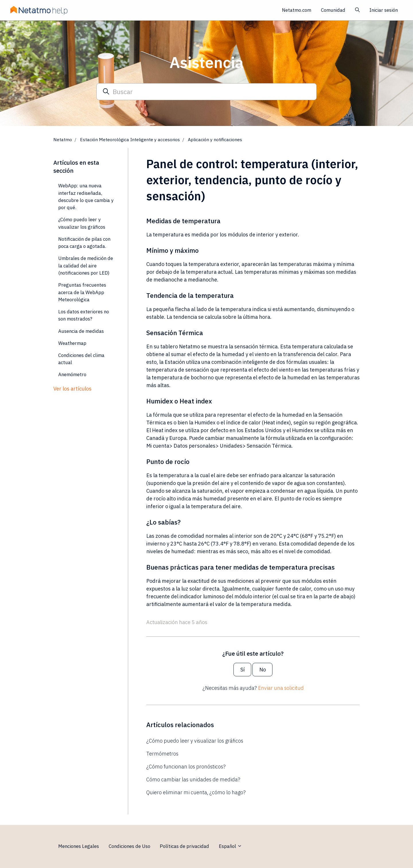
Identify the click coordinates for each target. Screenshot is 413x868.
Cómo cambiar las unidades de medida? (193, 779)
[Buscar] (206, 92)
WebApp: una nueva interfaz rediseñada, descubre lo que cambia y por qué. (86, 197)
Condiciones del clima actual (81, 359)
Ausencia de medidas (81, 331)
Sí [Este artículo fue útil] (242, 670)
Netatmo (63, 139)
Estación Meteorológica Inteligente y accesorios (130, 139)
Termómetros (162, 754)
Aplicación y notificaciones (215, 139)
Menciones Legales (79, 846)
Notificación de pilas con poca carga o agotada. (84, 243)
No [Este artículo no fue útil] (263, 670)
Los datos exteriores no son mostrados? (84, 315)
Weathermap (72, 343)
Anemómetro (72, 374)
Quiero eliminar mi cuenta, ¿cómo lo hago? (196, 792)
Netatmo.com (297, 10)
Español (230, 846)
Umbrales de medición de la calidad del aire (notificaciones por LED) (86, 266)
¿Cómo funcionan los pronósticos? (186, 767)
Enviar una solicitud (281, 688)
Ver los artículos (72, 389)
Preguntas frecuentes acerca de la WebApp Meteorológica (82, 292)
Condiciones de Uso (129, 846)
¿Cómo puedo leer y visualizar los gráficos (195, 741)
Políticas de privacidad (184, 846)
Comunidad (333, 10)
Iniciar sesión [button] (384, 10)
